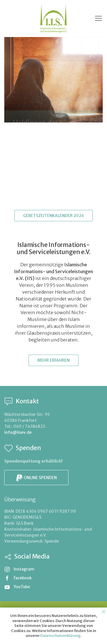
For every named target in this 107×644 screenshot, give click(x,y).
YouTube (17, 587)
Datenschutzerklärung (60, 636)
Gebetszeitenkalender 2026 (53, 216)
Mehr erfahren (53, 360)
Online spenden (36, 478)
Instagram (19, 569)
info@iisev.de (18, 432)
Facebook (18, 578)
